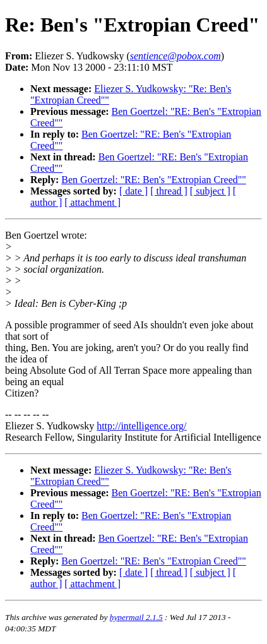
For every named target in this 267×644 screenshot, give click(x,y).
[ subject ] (210, 191)
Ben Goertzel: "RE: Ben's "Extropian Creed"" (154, 180)
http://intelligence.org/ (141, 426)
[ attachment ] (92, 202)
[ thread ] (169, 191)
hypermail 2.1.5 (136, 617)
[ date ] (133, 191)
